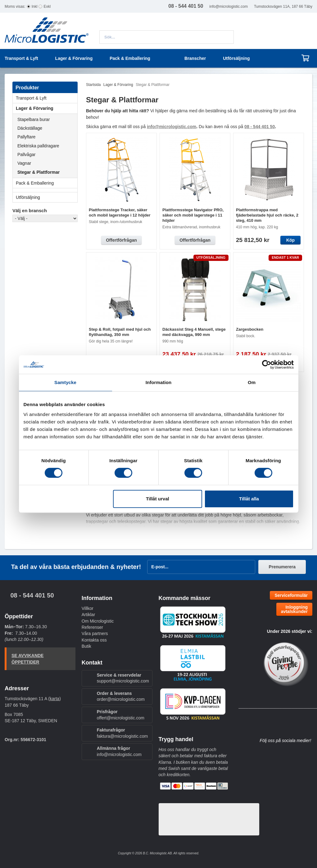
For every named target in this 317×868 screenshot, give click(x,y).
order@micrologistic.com (121, 699)
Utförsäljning (236, 58)
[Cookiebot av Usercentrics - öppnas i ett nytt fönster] (267, 365)
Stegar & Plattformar (38, 172)
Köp (290, 240)
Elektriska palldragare (38, 146)
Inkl (35, 7)
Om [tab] (252, 382)
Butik (86, 646)
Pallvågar (26, 154)
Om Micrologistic (98, 621)
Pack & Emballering (47, 183)
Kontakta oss (94, 640)
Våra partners (95, 633)
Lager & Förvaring (47, 108)
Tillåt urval (158, 499)
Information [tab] (159, 382)
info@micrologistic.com (229, 7)
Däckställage (30, 128)
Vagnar (24, 163)
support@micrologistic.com (123, 681)
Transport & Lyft (47, 98)
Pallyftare (26, 137)
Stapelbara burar (34, 119)
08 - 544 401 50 (32, 595)
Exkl (47, 7)
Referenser (92, 627)
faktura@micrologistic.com (122, 736)
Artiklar (88, 615)
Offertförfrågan (121, 240)
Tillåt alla (249, 499)
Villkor (88, 608)
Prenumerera (282, 567)
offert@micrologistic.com (121, 718)
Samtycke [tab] (65, 382)
